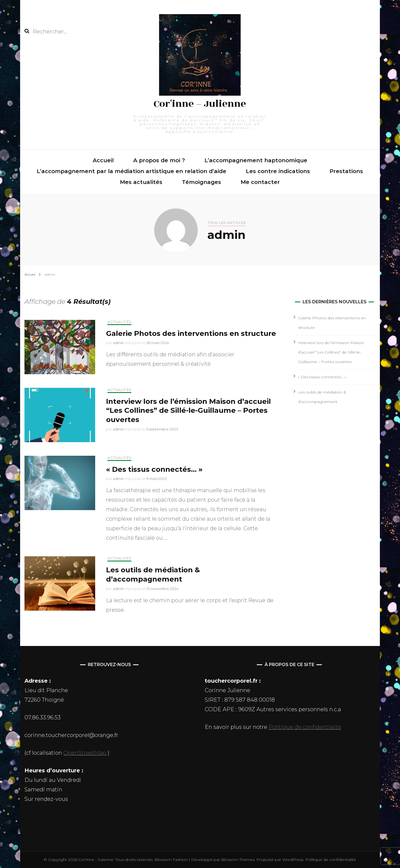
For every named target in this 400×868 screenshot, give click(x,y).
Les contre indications (278, 171)
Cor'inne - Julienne (96, 860)
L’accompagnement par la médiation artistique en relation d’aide (131, 171)
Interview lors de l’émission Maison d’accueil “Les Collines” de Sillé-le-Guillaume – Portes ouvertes (188, 411)
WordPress (293, 860)
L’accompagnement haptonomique (256, 160)
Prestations (346, 171)
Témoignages (201, 182)
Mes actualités (141, 182)
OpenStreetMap (85, 753)
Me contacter (260, 182)
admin (118, 343)
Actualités (119, 322)
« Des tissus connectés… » (154, 469)
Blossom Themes (237, 860)
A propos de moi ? (159, 160)
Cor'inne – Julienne (200, 104)
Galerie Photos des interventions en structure (191, 333)
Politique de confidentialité (305, 727)
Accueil (103, 160)
